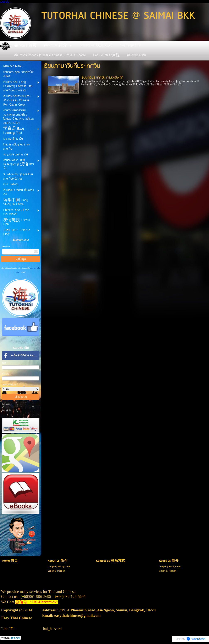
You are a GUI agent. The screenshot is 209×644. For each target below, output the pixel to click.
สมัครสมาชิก (7, 410)
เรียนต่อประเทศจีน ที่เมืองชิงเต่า (102, 78)
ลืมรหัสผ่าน (6, 404)
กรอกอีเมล (6, 247)
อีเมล (4, 363)
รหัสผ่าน (5, 374)
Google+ (5, 2)
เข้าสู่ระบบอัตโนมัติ (9, 385)
